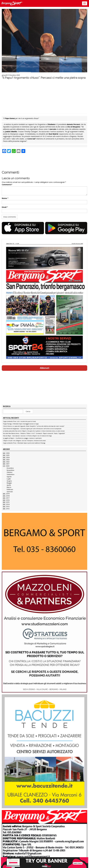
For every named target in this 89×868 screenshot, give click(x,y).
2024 (8, 457)
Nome (4, 198)
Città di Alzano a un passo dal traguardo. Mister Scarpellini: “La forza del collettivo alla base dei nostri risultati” (34, 426)
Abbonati (45, 368)
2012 (8, 509)
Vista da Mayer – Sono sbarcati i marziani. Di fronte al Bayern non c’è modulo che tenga (27, 436)
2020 (8, 466)
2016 (8, 500)
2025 (8, 455)
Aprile (9, 485)
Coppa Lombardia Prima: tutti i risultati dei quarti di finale (19, 422)
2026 (8, 453)
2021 (8, 464)
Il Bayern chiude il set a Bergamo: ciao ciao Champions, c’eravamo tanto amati (24, 441)
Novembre (10, 470)
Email (4, 207)
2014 (8, 504)
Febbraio (10, 489)
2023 (8, 460)
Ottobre (10, 472)
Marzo (9, 487)
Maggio (9, 483)
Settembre (11, 474)
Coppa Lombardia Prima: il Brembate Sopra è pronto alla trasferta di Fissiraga (24, 443)
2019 (8, 494)
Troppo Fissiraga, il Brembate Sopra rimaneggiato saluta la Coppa (21, 424)
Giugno (9, 481)
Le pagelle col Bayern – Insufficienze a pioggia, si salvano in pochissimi (22, 438)
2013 (8, 507)
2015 (8, 502)
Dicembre (10, 468)
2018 (8, 496)
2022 (8, 462)
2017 (8, 498)
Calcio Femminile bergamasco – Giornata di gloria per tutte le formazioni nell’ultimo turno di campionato (32, 429)
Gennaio (10, 492)
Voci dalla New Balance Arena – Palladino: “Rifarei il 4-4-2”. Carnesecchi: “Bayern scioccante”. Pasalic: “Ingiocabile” (34, 434)
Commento (7, 185)
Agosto (9, 477)
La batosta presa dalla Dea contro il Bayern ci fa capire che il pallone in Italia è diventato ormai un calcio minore (34, 431)
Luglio (9, 479)
